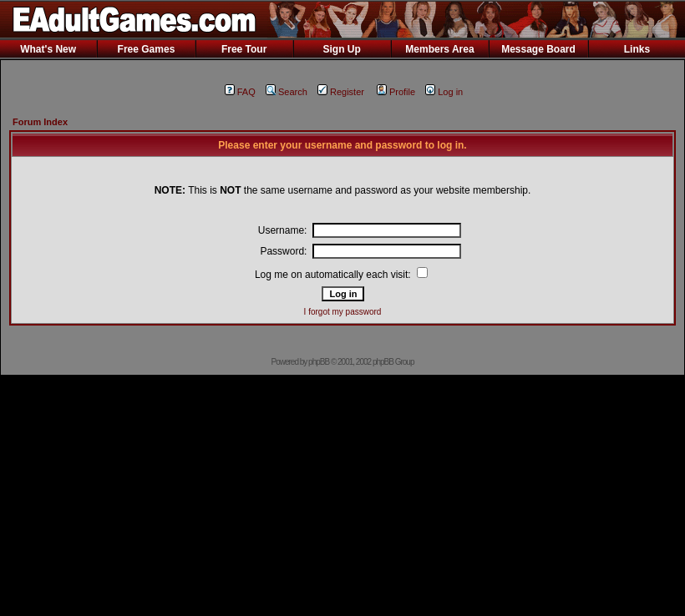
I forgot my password (343, 312)
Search (287, 92)
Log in (444, 92)
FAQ (240, 92)
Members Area (439, 49)
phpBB (319, 362)
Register (341, 92)
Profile (396, 92)
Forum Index (40, 122)
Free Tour (244, 49)
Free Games (147, 49)
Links (637, 49)
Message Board (538, 49)
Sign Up (341, 49)
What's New (48, 49)
